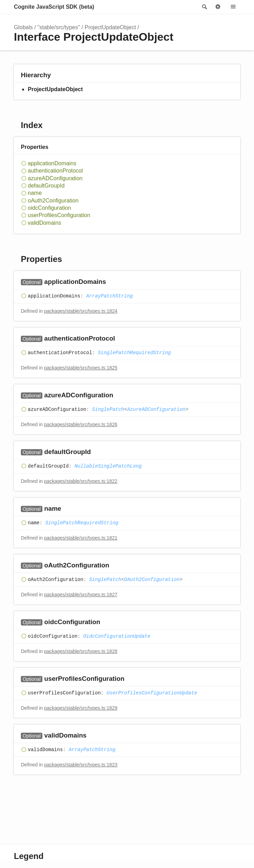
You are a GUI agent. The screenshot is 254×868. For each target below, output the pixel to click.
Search (204, 7)
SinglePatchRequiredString (134, 353)
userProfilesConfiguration (59, 215)
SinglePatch (108, 409)
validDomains (44, 223)
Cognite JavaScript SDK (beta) (54, 7)
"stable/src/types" (59, 27)
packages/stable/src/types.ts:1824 (81, 311)
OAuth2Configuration (152, 580)
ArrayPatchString (109, 296)
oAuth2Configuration (53, 201)
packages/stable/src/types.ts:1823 (81, 765)
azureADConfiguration (55, 178)
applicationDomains (52, 163)
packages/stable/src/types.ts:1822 (81, 481)
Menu (233, 7)
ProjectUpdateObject (110, 27)
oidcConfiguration (50, 208)
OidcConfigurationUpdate (117, 636)
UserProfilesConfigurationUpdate (152, 693)
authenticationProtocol (55, 171)
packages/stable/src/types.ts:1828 (81, 651)
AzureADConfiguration (156, 409)
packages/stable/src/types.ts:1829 (81, 708)
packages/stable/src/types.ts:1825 (81, 368)
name (35, 193)
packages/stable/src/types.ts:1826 (81, 424)
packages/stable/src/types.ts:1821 (81, 538)
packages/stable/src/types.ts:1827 (81, 595)
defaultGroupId (46, 186)
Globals (23, 27)
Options (218, 7)
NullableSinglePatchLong (108, 466)
